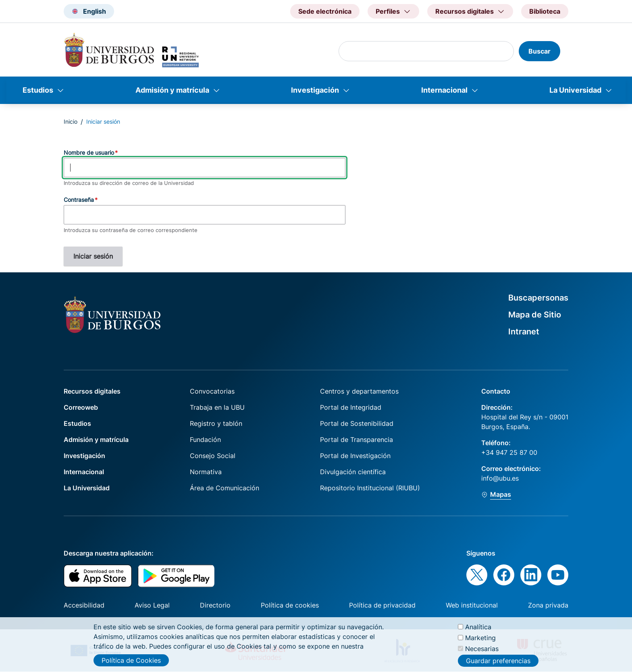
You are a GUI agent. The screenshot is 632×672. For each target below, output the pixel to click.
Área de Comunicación (225, 488)
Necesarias (482, 652)
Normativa (206, 472)
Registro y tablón (216, 423)
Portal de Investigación (355, 456)
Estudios (38, 90)
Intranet (524, 332)
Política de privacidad (382, 605)
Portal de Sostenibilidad (357, 423)
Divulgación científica (353, 472)
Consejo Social (213, 456)
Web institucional (472, 605)
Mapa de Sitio (535, 315)
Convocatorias (212, 391)
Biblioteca (545, 11)
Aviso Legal (152, 605)
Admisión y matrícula (172, 90)
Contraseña (79, 200)
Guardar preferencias (498, 665)
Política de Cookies (131, 664)
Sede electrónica (325, 11)
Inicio (71, 121)
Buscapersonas (538, 298)
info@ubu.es (500, 478)
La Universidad (575, 90)
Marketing (480, 641)
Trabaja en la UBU (217, 407)
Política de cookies (290, 605)
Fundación (205, 440)
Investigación (315, 90)
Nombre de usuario (89, 152)
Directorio (215, 605)
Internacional (444, 90)
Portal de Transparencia (357, 440)
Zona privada (548, 605)
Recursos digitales (92, 391)
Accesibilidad (84, 605)
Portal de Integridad (351, 407)
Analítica (478, 631)
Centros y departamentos (359, 391)
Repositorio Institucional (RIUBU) (370, 488)
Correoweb (81, 407)
